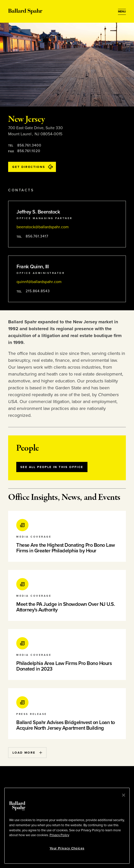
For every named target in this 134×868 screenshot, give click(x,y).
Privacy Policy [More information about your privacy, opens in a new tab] (59, 835)
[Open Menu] (122, 12)
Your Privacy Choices (67, 848)
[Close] (124, 795)
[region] (67, 826)
